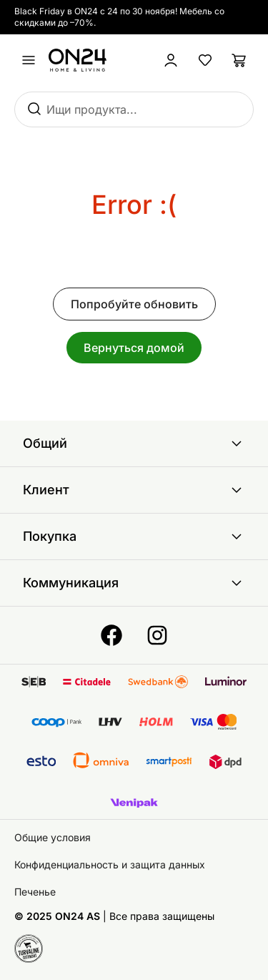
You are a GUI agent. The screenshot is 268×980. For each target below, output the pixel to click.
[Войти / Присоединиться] (171, 60)
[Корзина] (239, 60)
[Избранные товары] (205, 60)
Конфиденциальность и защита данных (110, 864)
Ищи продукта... (92, 109)
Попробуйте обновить (134, 304)
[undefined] (29, 60)
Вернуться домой (134, 348)
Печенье (35, 892)
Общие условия (53, 837)
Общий (134, 444)
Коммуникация (134, 583)
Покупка (134, 536)
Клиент (134, 490)
